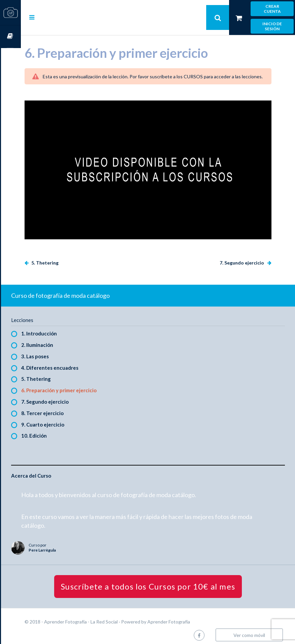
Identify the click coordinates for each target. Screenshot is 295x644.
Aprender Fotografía (189, 617)
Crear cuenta (272, 9)
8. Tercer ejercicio (62, 408)
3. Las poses (55, 352)
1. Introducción (59, 329)
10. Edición (54, 431)
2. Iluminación (57, 340)
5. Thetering (64, 258)
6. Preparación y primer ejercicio (79, 386)
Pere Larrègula (62, 546)
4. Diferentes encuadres (70, 363)
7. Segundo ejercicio (242, 258)
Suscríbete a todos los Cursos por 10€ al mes (158, 582)
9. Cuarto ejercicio (63, 420)
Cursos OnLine (10, 36)
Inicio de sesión (272, 26)
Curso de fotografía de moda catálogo (80, 291)
